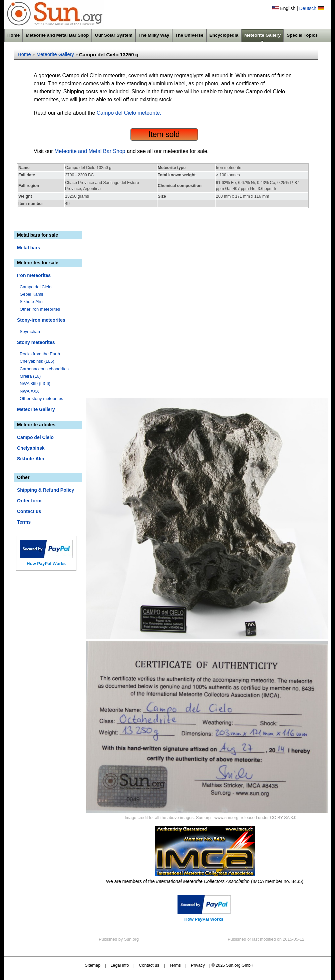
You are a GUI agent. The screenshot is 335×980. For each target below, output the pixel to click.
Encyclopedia (224, 35)
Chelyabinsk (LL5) (37, 361)
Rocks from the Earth (40, 354)
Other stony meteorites (41, 398)
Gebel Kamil (31, 294)
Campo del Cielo (36, 287)
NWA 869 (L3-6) (35, 383)
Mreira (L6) (30, 376)
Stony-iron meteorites (41, 320)
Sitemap (93, 965)
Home (14, 35)
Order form (29, 501)
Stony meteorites (36, 342)
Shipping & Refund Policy (46, 490)
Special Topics (302, 35)
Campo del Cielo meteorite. (129, 113)
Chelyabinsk (31, 448)
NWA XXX (29, 391)
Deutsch (308, 8)
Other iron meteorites (40, 309)
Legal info (120, 965)
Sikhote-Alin (31, 301)
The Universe (189, 35)
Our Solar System (114, 35)
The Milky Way (154, 35)
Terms (24, 522)
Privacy (198, 965)
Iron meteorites (34, 275)
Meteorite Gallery (262, 35)
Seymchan (30, 331)
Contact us (29, 511)
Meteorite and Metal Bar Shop (57, 35)
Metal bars (29, 248)
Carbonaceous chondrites (44, 369)
